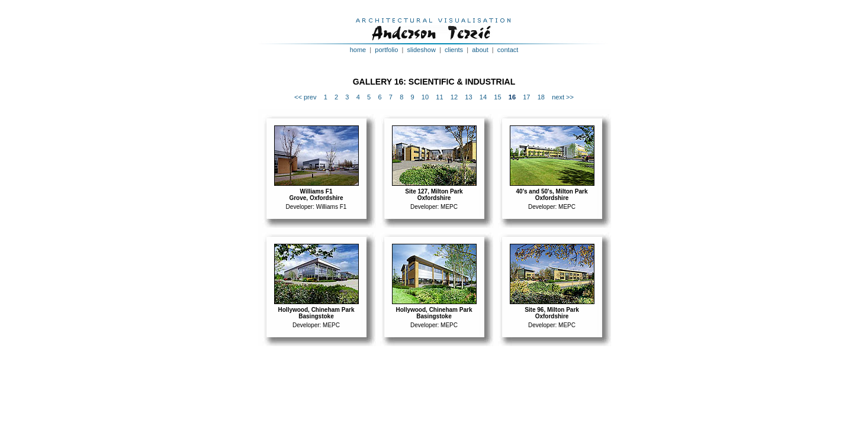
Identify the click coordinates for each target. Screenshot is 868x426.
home (358, 50)
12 (454, 97)
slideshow (422, 50)
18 (541, 97)
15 (497, 97)
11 (439, 97)
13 (468, 97)
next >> (563, 97)
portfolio (386, 50)
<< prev (305, 97)
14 (483, 97)
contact (508, 50)
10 (425, 97)
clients (454, 50)
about (480, 50)
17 (526, 97)
